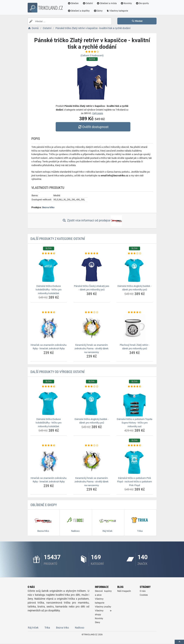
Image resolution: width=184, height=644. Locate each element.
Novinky (126, 3)
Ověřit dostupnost (93, 127)
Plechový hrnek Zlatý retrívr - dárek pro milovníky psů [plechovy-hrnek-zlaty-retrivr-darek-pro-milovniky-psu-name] (135, 347)
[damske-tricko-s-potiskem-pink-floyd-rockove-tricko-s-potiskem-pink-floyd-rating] (135, 445)
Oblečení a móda (107, 3)
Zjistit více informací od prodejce (92, 221)
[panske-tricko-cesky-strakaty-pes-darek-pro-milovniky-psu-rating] (92, 253)
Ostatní (88, 3)
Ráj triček (33, 628)
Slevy (98, 622)
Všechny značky (103, 607)
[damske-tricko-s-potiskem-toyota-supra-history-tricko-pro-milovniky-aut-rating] (135, 387)
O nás (143, 591)
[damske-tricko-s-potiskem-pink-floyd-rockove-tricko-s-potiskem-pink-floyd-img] (135, 461)
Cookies (144, 595)
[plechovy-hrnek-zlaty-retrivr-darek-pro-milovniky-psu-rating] (135, 312)
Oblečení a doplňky (79, 11)
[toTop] (179, 642)
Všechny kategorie (117, 11)
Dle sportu (142, 3)
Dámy (98, 11)
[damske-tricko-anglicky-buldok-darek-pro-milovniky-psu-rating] (135, 253)
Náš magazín (124, 591)
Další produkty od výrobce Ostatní (58, 372)
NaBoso (80, 628)
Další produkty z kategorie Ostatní (58, 239)
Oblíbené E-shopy (44, 505)
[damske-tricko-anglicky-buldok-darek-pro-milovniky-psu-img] (135, 269)
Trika (47, 628)
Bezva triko (48, 207)
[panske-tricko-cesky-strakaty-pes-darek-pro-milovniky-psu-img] (92, 269)
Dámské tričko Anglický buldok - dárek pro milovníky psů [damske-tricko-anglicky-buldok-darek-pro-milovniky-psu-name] (134, 288)
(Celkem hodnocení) (92, 55)
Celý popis (98, 113)
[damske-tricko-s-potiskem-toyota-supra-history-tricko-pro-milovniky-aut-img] (135, 402)
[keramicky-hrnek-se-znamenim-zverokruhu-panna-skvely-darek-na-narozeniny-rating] (92, 312)
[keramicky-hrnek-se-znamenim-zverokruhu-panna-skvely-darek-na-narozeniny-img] (92, 328)
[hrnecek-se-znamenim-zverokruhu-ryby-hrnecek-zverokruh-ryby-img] (49, 328)
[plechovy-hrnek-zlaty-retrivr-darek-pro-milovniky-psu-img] (135, 328)
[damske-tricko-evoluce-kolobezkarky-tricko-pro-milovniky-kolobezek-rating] (49, 253)
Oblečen (73, 3)
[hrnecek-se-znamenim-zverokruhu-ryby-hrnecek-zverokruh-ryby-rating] (49, 312)
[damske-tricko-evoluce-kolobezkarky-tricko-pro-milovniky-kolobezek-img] (49, 269)
